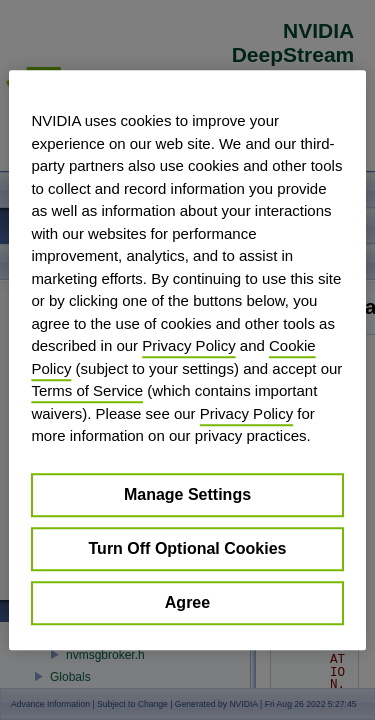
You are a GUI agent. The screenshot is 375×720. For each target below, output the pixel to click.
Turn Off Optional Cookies (188, 548)
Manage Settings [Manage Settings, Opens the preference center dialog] (187, 494)
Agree (187, 602)
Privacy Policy (188, 345)
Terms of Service (87, 390)
